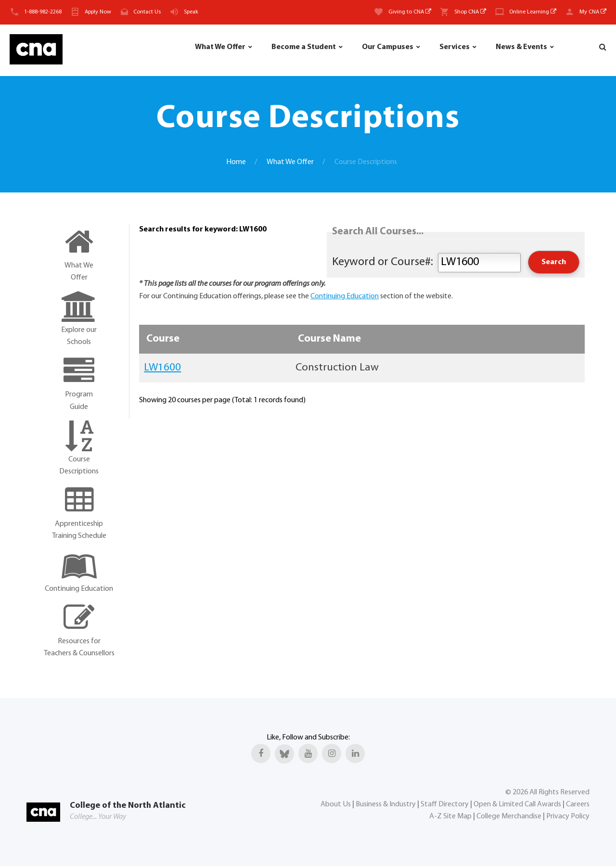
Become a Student (304, 47)
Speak (191, 12)
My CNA (593, 12)
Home (236, 162)
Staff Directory (445, 804)
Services (455, 47)
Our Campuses (388, 47)
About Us (336, 804)
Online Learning (533, 12)
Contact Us (147, 12)
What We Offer (220, 47)
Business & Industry (386, 804)
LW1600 (162, 368)
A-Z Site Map (450, 816)
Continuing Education (345, 296)
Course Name (329, 339)
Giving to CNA (410, 12)
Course (163, 339)
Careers (578, 804)
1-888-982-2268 (43, 12)
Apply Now (98, 12)
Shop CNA (470, 12)
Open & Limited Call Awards (517, 804)
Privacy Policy (568, 816)
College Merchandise (509, 816)
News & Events (521, 47)
